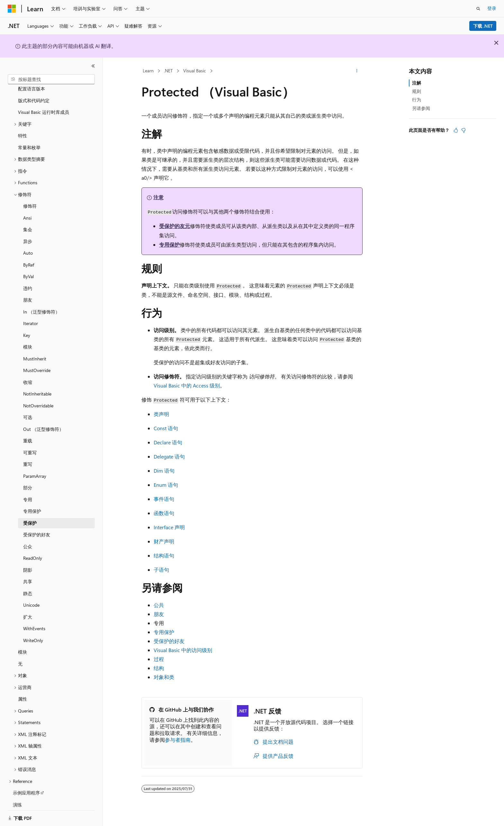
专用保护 (169, 245)
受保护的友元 (175, 226)
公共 (159, 605)
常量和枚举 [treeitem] (29, 140)
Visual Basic (195, 71)
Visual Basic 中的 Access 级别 (187, 385)
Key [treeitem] (27, 327)
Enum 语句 (166, 485)
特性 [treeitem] (22, 128)
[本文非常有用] (456, 130)
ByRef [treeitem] (29, 257)
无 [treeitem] (20, 656)
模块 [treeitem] (28, 339)
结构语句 (164, 555)
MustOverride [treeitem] (37, 363)
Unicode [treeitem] (31, 597)
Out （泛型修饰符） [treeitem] (43, 421)
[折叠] (93, 66)
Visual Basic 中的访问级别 (183, 650)
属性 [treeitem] (22, 691)
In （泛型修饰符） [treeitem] (41, 304)
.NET (168, 71)
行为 (417, 100)
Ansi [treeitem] (27, 210)
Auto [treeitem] (28, 245)
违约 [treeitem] (28, 281)
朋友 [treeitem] (28, 292)
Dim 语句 (164, 471)
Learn (148, 71)
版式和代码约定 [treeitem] (34, 93)
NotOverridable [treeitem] (38, 398)
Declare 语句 (168, 442)
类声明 (161, 414)
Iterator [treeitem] (31, 316)
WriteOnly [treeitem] (33, 633)
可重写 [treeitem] (30, 445)
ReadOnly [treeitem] (33, 550)
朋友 (159, 614)
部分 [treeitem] (28, 480)
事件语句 (164, 499)
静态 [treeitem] (28, 586)
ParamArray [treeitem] (35, 468)
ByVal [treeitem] (28, 269)
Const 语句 (166, 428)
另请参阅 (421, 108)
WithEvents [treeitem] (34, 621)
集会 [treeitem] (28, 222)
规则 (417, 91)
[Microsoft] (12, 9)
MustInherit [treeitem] (35, 351)
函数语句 (164, 513)
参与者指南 (178, 740)
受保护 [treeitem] (30, 515)
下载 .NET (483, 26)
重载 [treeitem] (28, 433)
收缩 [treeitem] (28, 374)
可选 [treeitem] (28, 409)
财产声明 (164, 541)
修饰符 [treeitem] (30, 198)
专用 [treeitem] (28, 492)
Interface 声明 (169, 527)
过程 (159, 659)
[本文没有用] (464, 130)
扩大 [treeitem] (28, 609)
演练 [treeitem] (17, 797)
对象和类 (164, 677)
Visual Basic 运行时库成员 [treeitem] (44, 104)
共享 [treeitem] (28, 574)
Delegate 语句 (169, 456)
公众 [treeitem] (28, 539)
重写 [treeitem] (28, 456)
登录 (492, 8)
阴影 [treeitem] (28, 562)
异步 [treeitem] (28, 234)
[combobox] (51, 79)
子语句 (161, 570)
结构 (159, 668)
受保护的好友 (169, 641)
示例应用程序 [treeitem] (26, 785)
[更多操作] (357, 71)
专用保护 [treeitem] (32, 503)
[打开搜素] (478, 9)
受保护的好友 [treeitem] (37, 527)
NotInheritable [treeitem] (37, 386)
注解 (417, 83)
